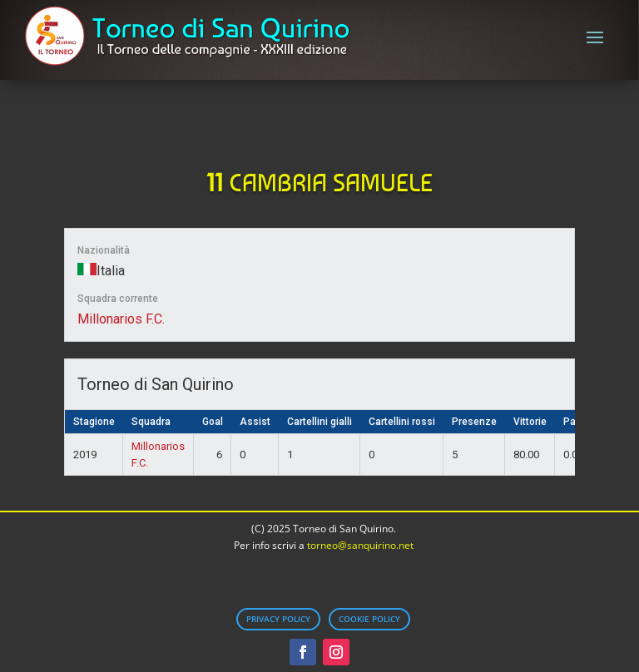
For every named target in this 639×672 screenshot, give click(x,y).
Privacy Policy (278, 619)
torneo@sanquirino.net (360, 545)
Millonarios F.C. (121, 319)
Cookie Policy (369, 619)
